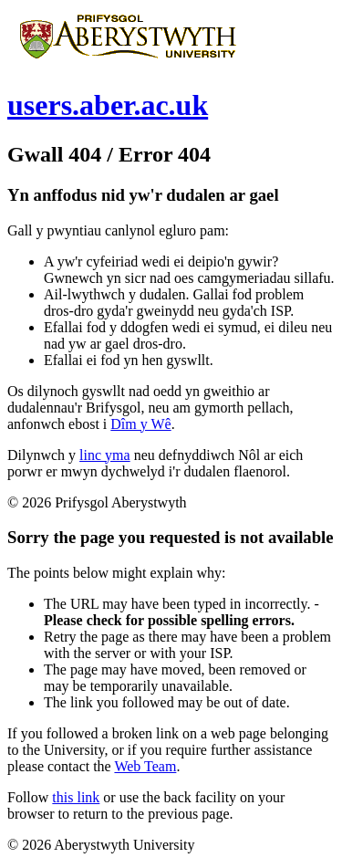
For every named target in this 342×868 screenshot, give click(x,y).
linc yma (105, 455)
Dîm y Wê (140, 424)
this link (76, 797)
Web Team (145, 766)
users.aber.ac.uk (108, 105)
